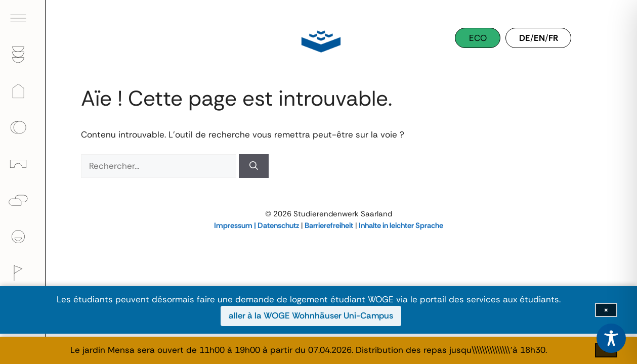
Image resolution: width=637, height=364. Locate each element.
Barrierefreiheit (329, 225)
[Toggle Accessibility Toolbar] (611, 338)
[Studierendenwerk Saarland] (319, 40)
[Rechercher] (254, 166)
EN (539, 38)
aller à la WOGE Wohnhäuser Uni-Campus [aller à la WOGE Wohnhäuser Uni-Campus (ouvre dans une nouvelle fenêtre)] (311, 315)
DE (525, 38)
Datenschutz (278, 225)
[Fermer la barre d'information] (606, 310)
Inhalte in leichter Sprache (401, 225)
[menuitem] (23, 18)
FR (553, 38)
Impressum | (236, 225)
